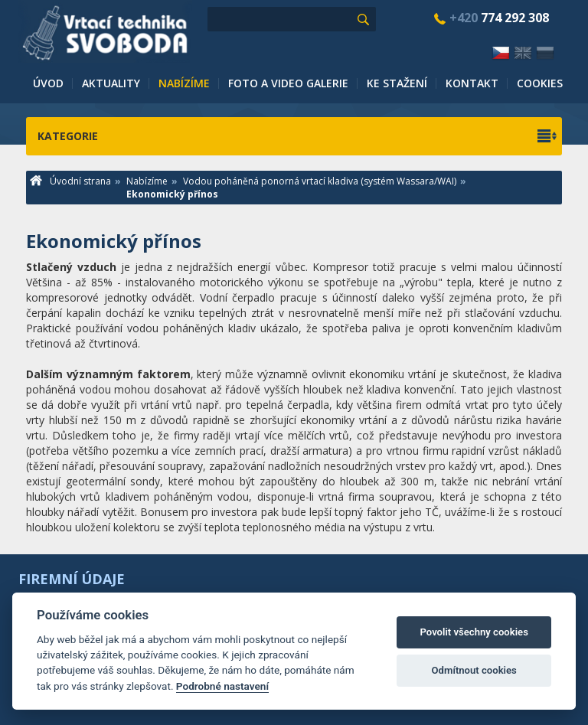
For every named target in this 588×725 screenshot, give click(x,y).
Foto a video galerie (288, 83)
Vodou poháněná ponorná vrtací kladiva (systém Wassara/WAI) (320, 181)
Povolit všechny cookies (474, 632)
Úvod (48, 83)
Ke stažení (397, 83)
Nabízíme (184, 83)
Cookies (540, 83)
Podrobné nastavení (222, 686)
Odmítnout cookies (474, 670)
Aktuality (111, 83)
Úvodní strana (70, 181)
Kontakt (472, 83)
